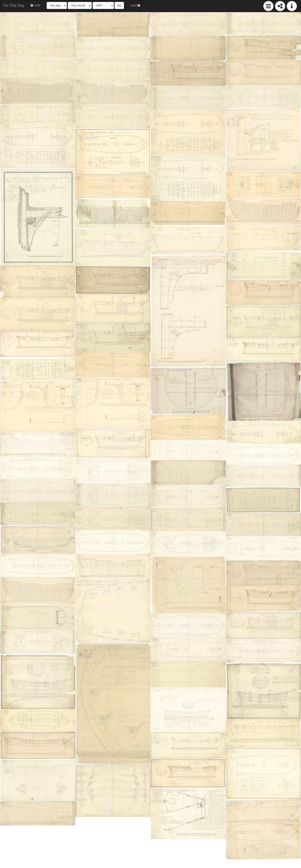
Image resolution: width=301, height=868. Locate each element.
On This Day (14, 5)
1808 (135, 5)
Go (119, 5)
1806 (35, 5)
